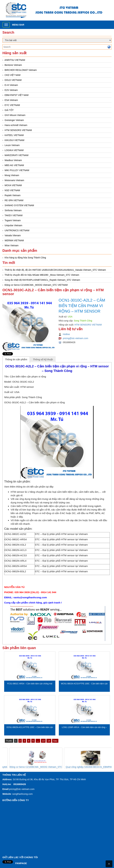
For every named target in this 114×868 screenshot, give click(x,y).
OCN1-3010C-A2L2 (23, 382)
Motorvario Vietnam (14, 180)
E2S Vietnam (11, 90)
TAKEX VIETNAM (13, 215)
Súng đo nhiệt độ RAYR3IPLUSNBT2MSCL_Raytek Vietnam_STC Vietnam (42, 280)
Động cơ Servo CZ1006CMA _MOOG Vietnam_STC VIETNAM (36, 285)
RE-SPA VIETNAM (14, 200)
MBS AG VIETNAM (14, 165)
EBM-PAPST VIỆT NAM (17, 95)
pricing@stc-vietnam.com (76, 338)
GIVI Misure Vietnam (15, 115)
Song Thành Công (32, 397)
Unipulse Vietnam (13, 225)
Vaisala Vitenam (13, 235)
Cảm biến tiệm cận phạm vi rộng (28, 377)
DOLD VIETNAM (13, 80)
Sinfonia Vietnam (13, 210)
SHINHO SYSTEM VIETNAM (19, 205)
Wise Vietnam (12, 245)
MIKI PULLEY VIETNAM (17, 170)
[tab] (16, 359)
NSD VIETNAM (12, 190)
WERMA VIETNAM (14, 240)
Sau (55, 741)
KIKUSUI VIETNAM (15, 140)
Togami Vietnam (13, 220)
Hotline (66, 334)
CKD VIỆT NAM (13, 75)
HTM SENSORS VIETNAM (18, 130)
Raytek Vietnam (13, 195)
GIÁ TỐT (9, 110)
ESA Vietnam (11, 100)
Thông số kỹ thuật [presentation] (43, 359)
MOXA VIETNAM (13, 185)
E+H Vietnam (11, 85)
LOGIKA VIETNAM (14, 150)
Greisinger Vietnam (14, 120)
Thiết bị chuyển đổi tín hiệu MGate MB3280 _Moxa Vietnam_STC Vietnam (42, 275)
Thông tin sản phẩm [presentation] (16, 359)
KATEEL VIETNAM (14, 135)
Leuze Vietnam (12, 145)
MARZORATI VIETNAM (17, 155)
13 (43, 741)
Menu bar (18, 25)
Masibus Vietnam (13, 160)
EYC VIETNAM (12, 105)
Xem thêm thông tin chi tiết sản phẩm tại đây (29, 487)
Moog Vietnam (12, 175)
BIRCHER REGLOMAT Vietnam (21, 70)
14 (49, 741)
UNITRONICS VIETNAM (17, 230)
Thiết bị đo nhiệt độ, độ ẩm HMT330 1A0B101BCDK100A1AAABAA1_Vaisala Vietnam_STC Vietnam (55, 270)
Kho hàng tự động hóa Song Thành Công (25, 258)
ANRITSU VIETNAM (15, 60)
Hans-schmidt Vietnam (16, 125)
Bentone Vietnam (13, 65)
